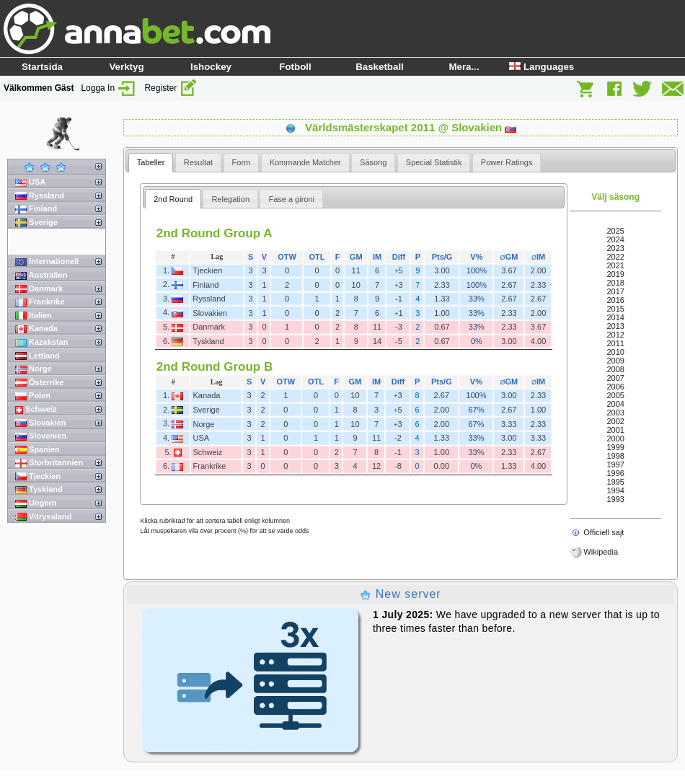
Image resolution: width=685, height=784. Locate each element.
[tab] (151, 163)
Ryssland (40, 196)
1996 (615, 473)
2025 (615, 231)
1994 (615, 490)
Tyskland (39, 489)
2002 (615, 421)
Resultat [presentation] (198, 162)
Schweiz (36, 409)
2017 (615, 291)
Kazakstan (41, 342)
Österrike (39, 383)
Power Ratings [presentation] (507, 162)
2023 (615, 248)
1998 (615, 456)
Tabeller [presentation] (151, 162)
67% (476, 410)
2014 (615, 317)
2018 (615, 283)
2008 (615, 369)
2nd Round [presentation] (173, 199)
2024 (615, 239)
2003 (615, 413)
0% (477, 341)
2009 (615, 361)
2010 (615, 352)
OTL (317, 257)
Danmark (39, 289)
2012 (615, 335)
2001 (615, 430)
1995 (615, 482)
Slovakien (40, 423)
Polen (33, 396)
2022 (615, 257)
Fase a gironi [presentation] (291, 199)
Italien (34, 316)
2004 (615, 404)
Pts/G (442, 257)
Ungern (36, 503)
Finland (36, 209)
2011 (615, 343)
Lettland (37, 356)
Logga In (109, 88)
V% (476, 257)
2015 (615, 309)
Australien (41, 275)
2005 (615, 395)
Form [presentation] (242, 162)
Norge (34, 369)
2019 (615, 274)
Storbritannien (49, 463)
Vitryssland (43, 517)
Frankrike (40, 302)
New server (400, 594)
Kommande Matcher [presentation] (305, 162)
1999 (615, 447)
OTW (287, 257)
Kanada (36, 329)
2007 (615, 378)
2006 (615, 387)
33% (477, 299)
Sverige (36, 223)
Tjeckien (38, 476)
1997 (615, 464)
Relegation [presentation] (230, 199)
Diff (399, 257)
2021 (615, 265)
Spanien (37, 450)
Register (171, 88)
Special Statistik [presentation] (434, 162)
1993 (615, 499)
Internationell (47, 261)
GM (356, 257)
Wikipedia (601, 552)
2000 (615, 439)
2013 (615, 326)
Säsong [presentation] (373, 162)
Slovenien (41, 436)
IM (377, 257)
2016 (615, 300)
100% (477, 270)
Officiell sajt (604, 532)
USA (30, 182)
